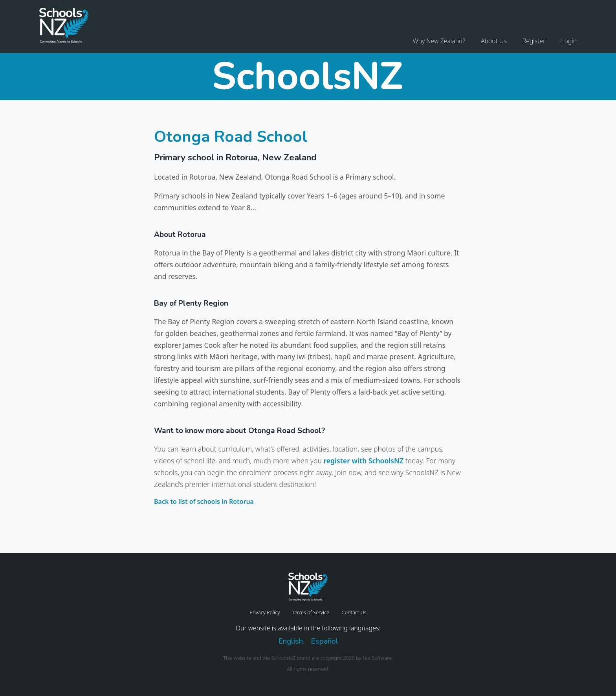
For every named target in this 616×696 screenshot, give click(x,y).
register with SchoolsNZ (363, 461)
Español (324, 641)
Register (534, 41)
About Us (494, 41)
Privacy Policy (265, 612)
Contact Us (354, 612)
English (291, 641)
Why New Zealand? (439, 41)
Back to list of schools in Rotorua (204, 501)
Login (569, 41)
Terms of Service (311, 612)
